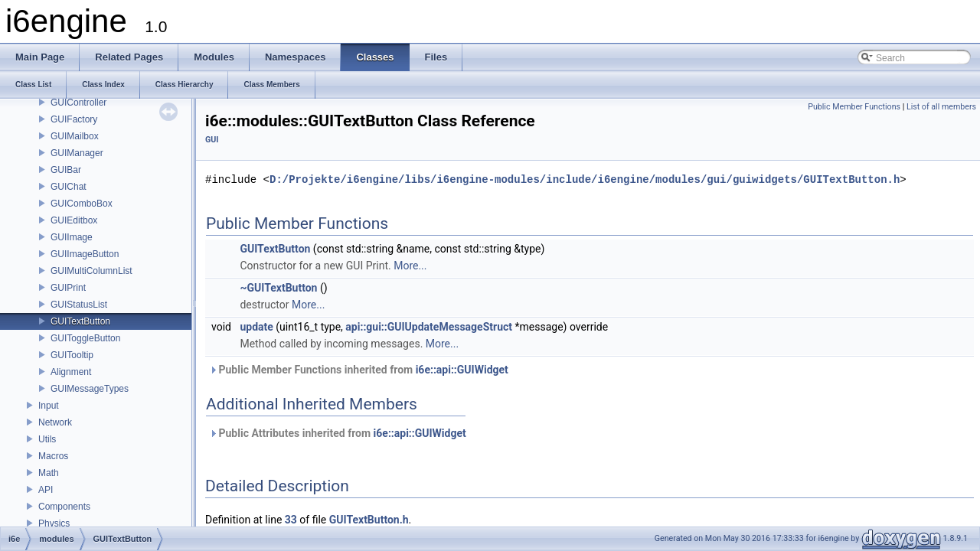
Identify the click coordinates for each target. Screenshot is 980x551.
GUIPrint (68, 288)
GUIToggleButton (85, 338)
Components (64, 507)
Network (55, 422)
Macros (53, 456)
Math (49, 473)
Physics (54, 523)
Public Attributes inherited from (338, 433)
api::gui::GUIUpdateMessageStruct (429, 327)
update (256, 327)
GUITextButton (80, 321)
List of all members (941, 107)
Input (49, 406)
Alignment (71, 372)
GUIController (78, 103)
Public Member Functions (854, 107)
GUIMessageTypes (90, 389)
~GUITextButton (278, 288)
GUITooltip (72, 355)
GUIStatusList (79, 305)
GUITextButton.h (369, 520)
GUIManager (77, 153)
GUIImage (72, 237)
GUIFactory (74, 119)
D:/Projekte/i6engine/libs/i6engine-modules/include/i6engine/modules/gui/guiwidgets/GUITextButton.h (585, 179)
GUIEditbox (74, 220)
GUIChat (69, 187)
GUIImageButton (85, 254)
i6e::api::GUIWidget (462, 370)
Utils (47, 439)
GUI (212, 140)
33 (291, 520)
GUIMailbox (75, 136)
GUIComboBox (82, 204)
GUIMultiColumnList (91, 271)
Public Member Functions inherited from (359, 370)
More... (410, 266)
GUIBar (66, 170)
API (46, 490)
